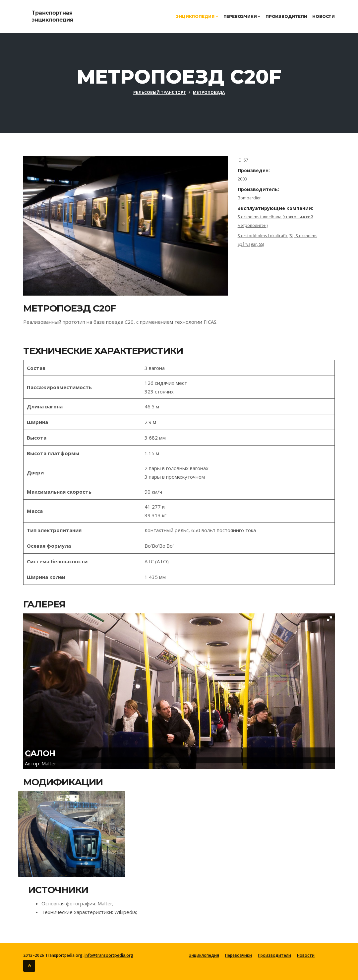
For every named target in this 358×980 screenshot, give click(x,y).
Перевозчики (242, 16)
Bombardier (249, 198)
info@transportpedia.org (108, 955)
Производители (286, 16)
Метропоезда (209, 92)
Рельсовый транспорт (160, 92)
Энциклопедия (197, 16)
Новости (324, 16)
